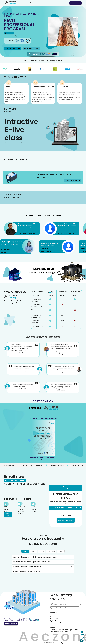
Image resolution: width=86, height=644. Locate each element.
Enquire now (8, 515)
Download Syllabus (31, 49)
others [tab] (42, 551)
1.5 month (9, 33)
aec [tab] (33, 551)
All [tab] (25, 551)
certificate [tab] (51, 551)
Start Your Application (66, 520)
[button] (43, 557)
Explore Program (11, 624)
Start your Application (13, 49)
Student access (76, 3)
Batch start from (15, 480)
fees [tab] (61, 551)
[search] (61, 604)
